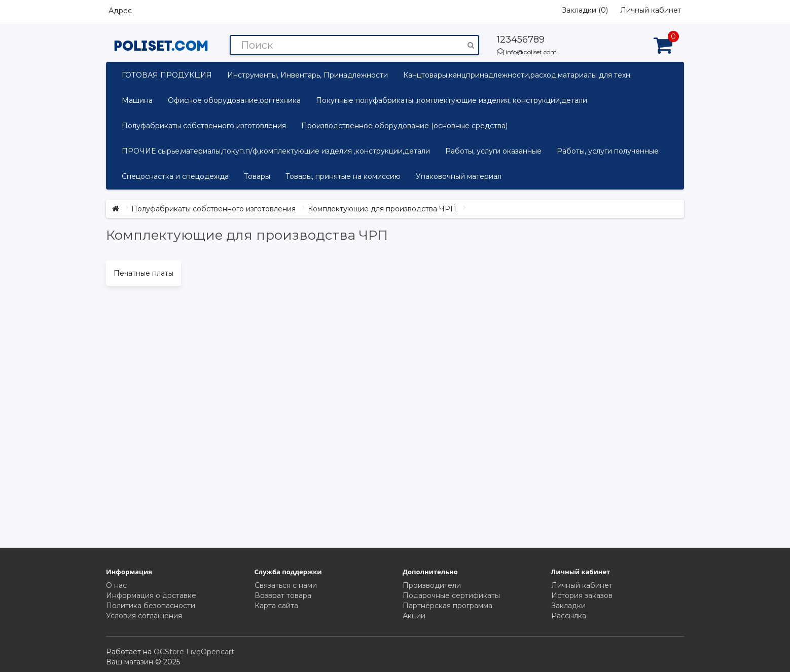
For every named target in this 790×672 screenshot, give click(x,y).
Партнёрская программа (447, 606)
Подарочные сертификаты (451, 595)
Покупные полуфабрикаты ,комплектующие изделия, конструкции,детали (452, 100)
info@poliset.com (527, 52)
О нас (116, 585)
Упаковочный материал (459, 176)
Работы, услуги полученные (608, 151)
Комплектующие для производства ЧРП (382, 209)
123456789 (521, 40)
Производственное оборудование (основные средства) (404, 126)
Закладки (568, 606)
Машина (137, 100)
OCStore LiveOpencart (194, 652)
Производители (432, 585)
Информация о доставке (151, 595)
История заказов (582, 595)
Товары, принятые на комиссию (343, 176)
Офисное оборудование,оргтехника (234, 100)
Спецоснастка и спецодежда (175, 176)
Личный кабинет (582, 585)
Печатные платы (143, 273)
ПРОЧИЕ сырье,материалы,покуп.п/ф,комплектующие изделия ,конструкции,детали (276, 151)
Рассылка (569, 616)
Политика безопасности (151, 606)
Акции (414, 616)
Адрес (120, 11)
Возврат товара (283, 595)
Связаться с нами (286, 585)
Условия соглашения (144, 616)
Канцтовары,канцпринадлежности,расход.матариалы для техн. (517, 75)
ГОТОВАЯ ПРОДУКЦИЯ (167, 75)
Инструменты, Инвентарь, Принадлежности (308, 75)
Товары (257, 176)
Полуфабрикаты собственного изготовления (204, 126)
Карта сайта (276, 606)
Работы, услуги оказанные (493, 151)
